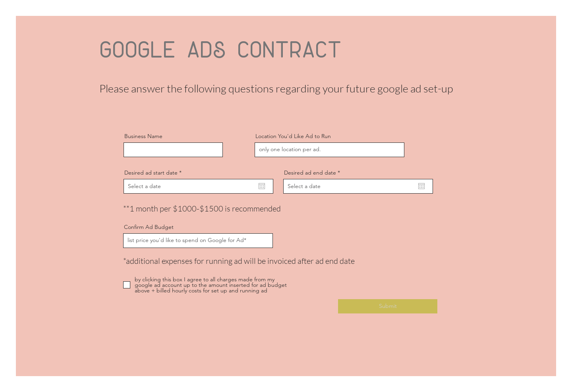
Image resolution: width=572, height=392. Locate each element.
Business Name (143, 136)
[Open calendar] (262, 186)
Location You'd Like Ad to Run (293, 136)
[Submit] (388, 306)
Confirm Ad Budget (149, 227)
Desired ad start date (155, 173)
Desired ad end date (314, 173)
